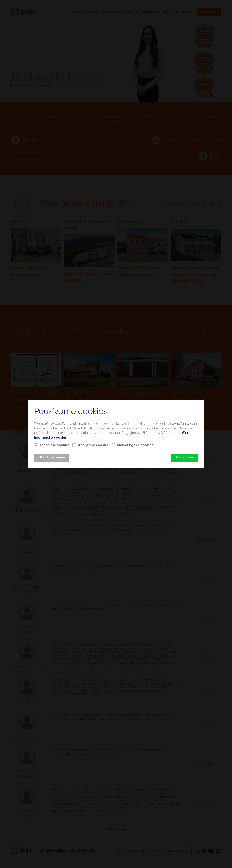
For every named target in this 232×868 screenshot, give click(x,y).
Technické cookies (55, 445)
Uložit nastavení (52, 458)
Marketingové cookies (135, 445)
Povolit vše (184, 458)
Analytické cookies (93, 445)
